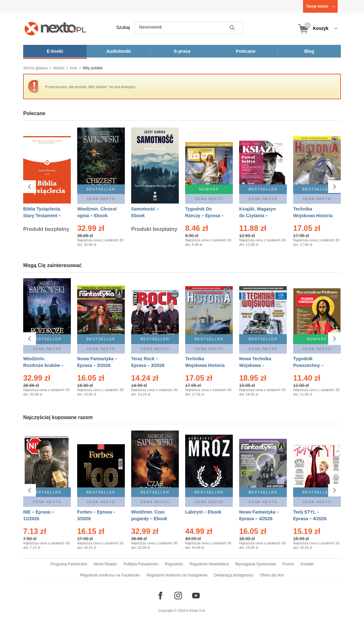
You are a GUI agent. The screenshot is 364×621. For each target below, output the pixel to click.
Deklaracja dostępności (233, 575)
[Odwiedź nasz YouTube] (196, 596)
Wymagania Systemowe (256, 564)
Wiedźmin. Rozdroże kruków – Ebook (44, 365)
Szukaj (123, 27)
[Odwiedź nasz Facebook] (160, 596)
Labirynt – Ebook (203, 512)
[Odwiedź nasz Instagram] (178, 596)
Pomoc (288, 564)
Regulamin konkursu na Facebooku (110, 575)
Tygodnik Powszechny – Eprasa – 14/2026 (311, 365)
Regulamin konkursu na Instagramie (177, 575)
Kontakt (307, 564)
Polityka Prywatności (141, 564)
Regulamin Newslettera (209, 564)
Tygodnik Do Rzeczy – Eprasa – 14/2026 (204, 216)
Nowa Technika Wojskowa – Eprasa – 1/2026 (256, 365)
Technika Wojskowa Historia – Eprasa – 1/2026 (205, 365)
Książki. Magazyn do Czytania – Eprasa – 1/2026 (257, 216)
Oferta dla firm (272, 575)
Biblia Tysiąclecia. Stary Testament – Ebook (42, 216)
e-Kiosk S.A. (196, 611)
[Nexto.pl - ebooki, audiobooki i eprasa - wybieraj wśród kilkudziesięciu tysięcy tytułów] (55, 28)
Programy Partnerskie (69, 564)
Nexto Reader (105, 564)
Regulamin (174, 564)
